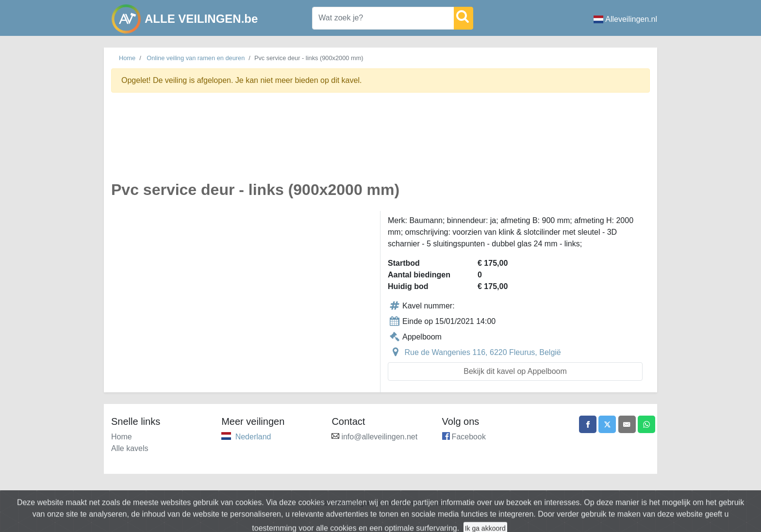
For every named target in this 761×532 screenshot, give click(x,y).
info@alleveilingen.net (379, 437)
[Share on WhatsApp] (645, 425)
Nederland (253, 437)
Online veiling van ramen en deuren (196, 58)
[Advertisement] (380, 142)
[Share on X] (602, 425)
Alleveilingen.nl (625, 19)
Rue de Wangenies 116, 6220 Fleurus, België (482, 352)
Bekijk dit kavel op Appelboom (515, 371)
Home (127, 58)
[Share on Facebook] (581, 425)
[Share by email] (624, 425)
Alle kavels (130, 448)
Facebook (469, 437)
